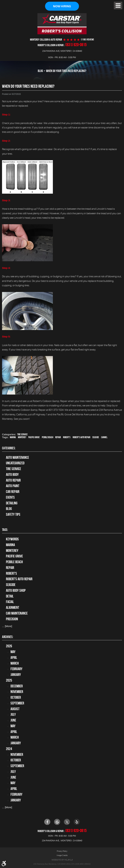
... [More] (7, 626)
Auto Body (12, 474)
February (16, 669)
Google (57, 822)
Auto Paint (13, 486)
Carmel (104, 437)
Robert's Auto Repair (81, 437)
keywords (12, 539)
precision (12, 619)
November (17, 692)
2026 (9, 646)
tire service (22, 435)
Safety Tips (13, 514)
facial (10, 602)
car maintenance (17, 613)
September (17, 703)
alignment (13, 607)
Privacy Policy (62, 851)
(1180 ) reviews (87, 40)
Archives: (8, 637)
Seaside (96, 437)
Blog (40, 71)
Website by (62, 860)
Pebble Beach (48, 437)
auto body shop (16, 590)
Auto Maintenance (17, 457)
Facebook (47, 822)
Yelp (77, 822)
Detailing (12, 503)
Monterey (22, 437)
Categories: (9, 448)
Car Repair (13, 492)
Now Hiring (62, 6)
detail (10, 596)
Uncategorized (15, 463)
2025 (9, 680)
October (16, 697)
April (14, 657)
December (17, 686)
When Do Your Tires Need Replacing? (66, 71)
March (15, 663)
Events (10, 497)
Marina (13, 437)
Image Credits (62, 855)
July (13, 715)
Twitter (67, 822)
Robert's (67, 437)
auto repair (13, 480)
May (13, 652)
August (15, 709)
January (16, 675)
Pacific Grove (34, 437)
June (13, 720)
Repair (58, 437)
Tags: (5, 530)
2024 (9, 749)
